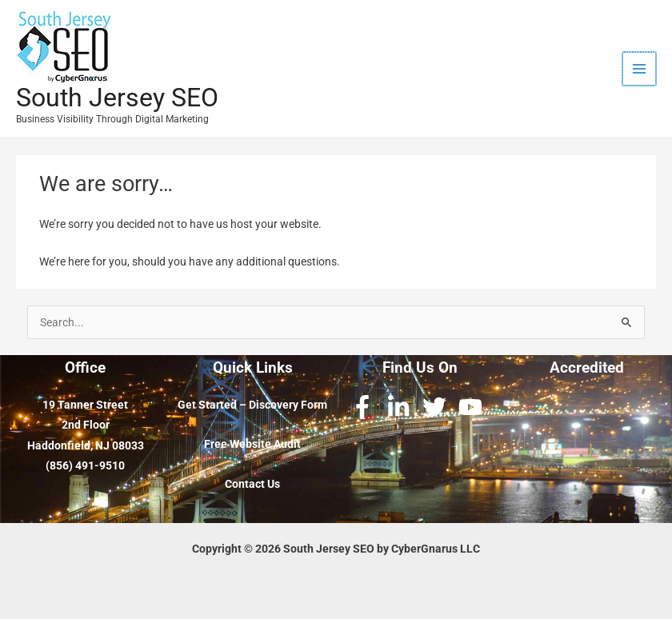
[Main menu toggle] (640, 69)
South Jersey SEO (117, 98)
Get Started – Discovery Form (252, 405)
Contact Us (252, 484)
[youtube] (474, 407)
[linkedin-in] (402, 407)
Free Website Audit (252, 444)
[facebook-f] (366, 407)
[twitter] (438, 407)
